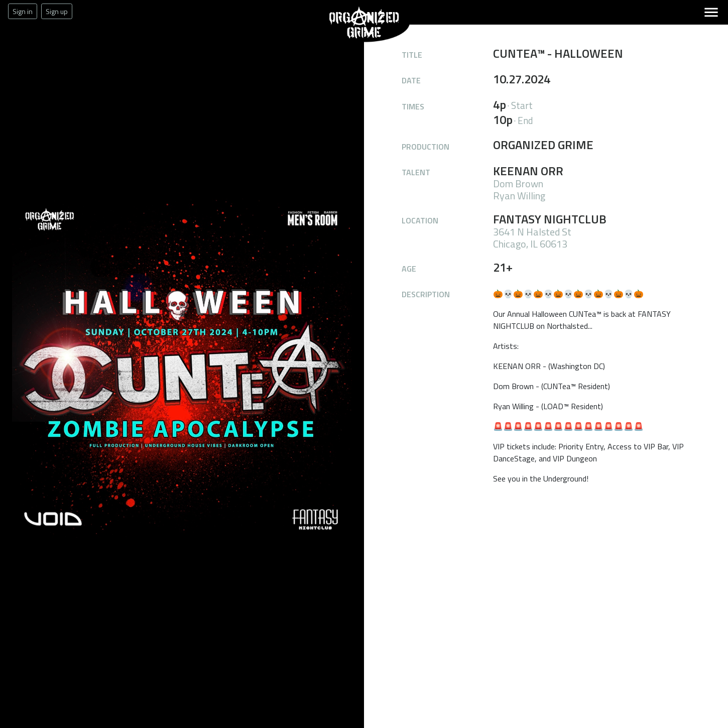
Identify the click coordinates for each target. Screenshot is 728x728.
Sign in (23, 11)
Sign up (57, 11)
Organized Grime (336, 42)
